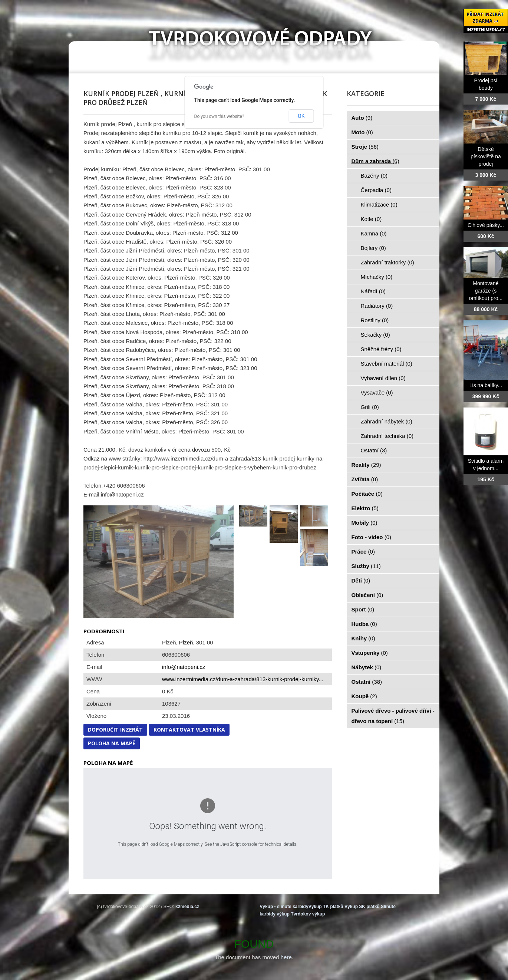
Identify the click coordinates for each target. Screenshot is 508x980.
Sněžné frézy (381, 349)
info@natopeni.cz (184, 667)
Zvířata (365, 479)
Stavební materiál (387, 364)
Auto (362, 118)
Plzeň (186, 642)
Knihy (363, 638)
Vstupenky (370, 653)
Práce (363, 552)
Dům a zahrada (375, 161)
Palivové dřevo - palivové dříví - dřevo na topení (393, 716)
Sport (363, 609)
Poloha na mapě (112, 743)
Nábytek (367, 667)
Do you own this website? (219, 116)
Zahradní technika (387, 436)
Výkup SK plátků (362, 907)
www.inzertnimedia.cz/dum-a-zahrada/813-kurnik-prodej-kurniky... (243, 679)
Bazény (374, 176)
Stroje (365, 147)
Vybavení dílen (383, 378)
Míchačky (377, 277)
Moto (362, 132)
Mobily (364, 523)
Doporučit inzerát (115, 730)
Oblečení (367, 595)
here (286, 957)
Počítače (367, 494)
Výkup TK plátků (326, 907)
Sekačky (375, 335)
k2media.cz (187, 907)
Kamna (374, 233)
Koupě (364, 696)
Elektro (365, 508)
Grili (370, 407)
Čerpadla (376, 190)
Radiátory (377, 306)
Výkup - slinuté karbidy (284, 907)
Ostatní (374, 450)
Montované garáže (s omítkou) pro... (486, 291)
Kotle (371, 219)
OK (301, 116)
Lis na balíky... (486, 385)
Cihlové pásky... (486, 225)
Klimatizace (379, 204)
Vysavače (377, 392)
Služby (366, 566)
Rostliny (375, 320)
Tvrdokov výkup (308, 914)
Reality (366, 465)
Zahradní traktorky (387, 262)
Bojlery (373, 248)
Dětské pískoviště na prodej (486, 156)
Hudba (364, 624)
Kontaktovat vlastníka (189, 730)
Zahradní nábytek (387, 421)
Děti (361, 580)
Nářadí (373, 291)
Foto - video (372, 537)
